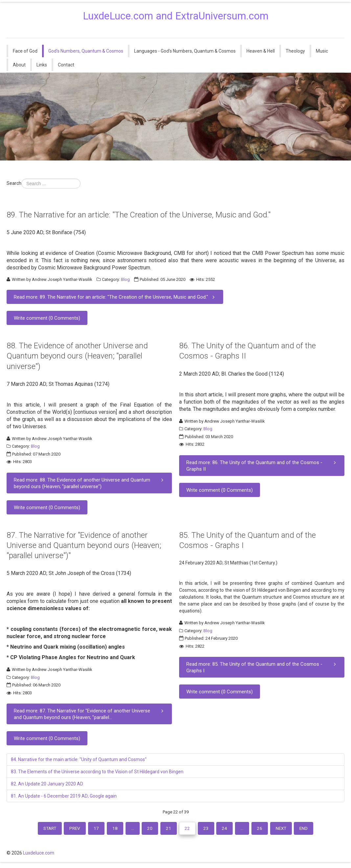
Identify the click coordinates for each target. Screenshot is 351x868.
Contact (66, 65)
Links (42, 65)
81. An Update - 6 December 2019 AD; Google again (64, 796)
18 (109, 829)
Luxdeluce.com (39, 856)
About (19, 65)
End (316, 829)
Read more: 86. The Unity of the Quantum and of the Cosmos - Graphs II (262, 466)
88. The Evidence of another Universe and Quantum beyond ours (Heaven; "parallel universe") (77, 356)
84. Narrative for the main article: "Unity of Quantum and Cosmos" (79, 759)
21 (168, 829)
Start (37, 829)
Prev (66, 829)
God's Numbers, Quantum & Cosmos (86, 51)
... (129, 829)
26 (268, 829)
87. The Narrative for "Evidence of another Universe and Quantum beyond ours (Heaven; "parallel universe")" (84, 545)
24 (229, 829)
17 (89, 829)
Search (14, 183)
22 (189, 829)
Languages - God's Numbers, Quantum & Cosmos (185, 51)
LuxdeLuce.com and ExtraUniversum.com (176, 16)
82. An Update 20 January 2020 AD (47, 784)
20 (148, 829)
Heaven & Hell (261, 51)
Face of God (25, 51)
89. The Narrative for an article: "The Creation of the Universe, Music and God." (139, 215)
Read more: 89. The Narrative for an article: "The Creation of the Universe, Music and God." (116, 297)
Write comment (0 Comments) (47, 318)
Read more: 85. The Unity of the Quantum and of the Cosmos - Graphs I (262, 667)
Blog (125, 279)
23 (209, 829)
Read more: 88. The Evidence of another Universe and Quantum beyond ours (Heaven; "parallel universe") (90, 483)
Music (322, 51)
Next (291, 829)
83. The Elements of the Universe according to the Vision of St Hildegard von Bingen (97, 772)
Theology (295, 51)
